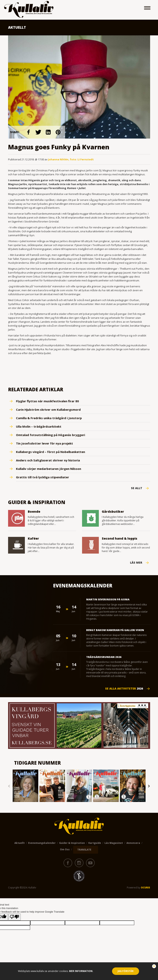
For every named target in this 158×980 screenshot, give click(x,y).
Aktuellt (20, 843)
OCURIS (145, 888)
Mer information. (81, 971)
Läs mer (136, 563)
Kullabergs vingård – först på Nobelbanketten (50, 452)
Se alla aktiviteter (124, 689)
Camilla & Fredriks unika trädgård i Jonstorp (49, 418)
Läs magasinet (114, 843)
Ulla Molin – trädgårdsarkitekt (39, 426)
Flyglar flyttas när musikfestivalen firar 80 (47, 401)
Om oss (65, 849)
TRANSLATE (84, 850)
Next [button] (149, 786)
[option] (25, 786)
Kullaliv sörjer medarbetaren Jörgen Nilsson (49, 469)
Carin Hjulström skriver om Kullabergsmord (48, 410)
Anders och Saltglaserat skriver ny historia (48, 460)
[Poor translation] (14, 917)
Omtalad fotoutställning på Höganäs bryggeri (50, 435)
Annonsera (133, 843)
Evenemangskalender (42, 843)
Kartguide (95, 843)
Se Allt (137, 488)
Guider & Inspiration (72, 843)
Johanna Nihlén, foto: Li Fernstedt (71, 159)
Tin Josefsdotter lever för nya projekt (44, 443)
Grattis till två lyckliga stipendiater (43, 477)
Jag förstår (126, 971)
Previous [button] (9, 786)
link (29, 132)
